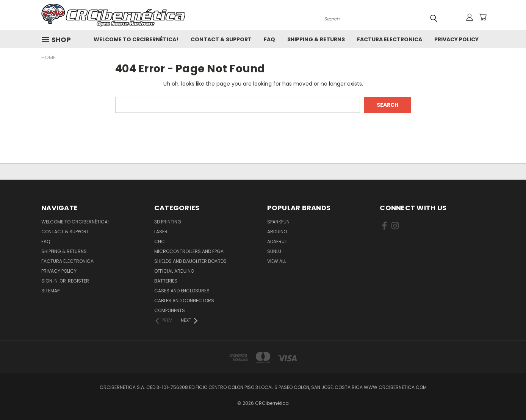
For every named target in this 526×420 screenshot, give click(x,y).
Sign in (50, 281)
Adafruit (278, 241)
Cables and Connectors (184, 301)
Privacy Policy (456, 39)
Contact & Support (221, 39)
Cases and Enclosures (182, 291)
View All (277, 261)
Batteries (166, 281)
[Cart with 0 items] (483, 17)
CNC (160, 241)
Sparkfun (278, 222)
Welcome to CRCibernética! (136, 39)
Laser (161, 232)
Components (170, 310)
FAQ (269, 39)
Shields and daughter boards (190, 261)
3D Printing (168, 222)
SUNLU (274, 251)
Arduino (277, 232)
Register (78, 281)
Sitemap (50, 291)
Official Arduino (174, 271)
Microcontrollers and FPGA (189, 251)
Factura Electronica (390, 39)
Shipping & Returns (316, 39)
